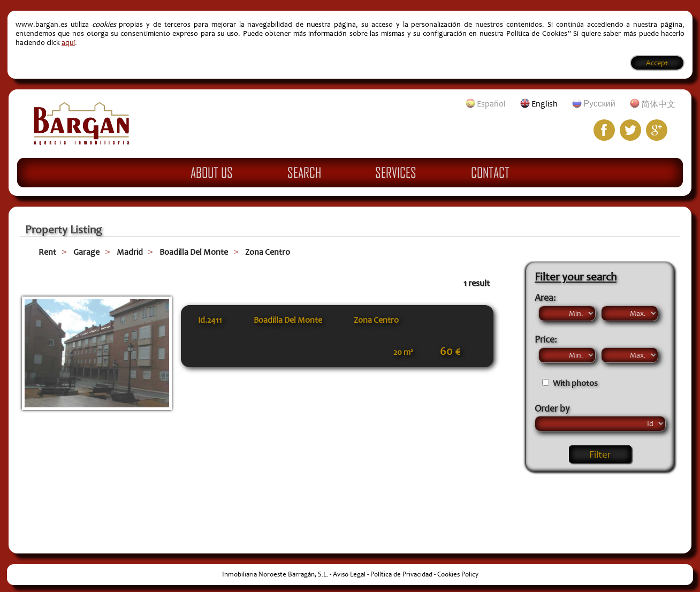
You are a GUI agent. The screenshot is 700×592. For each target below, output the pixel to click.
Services (396, 172)
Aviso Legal (349, 574)
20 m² (403, 352)
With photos (575, 383)
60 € (450, 352)
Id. (210, 320)
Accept (657, 63)
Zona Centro (268, 252)
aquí (68, 43)
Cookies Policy (458, 574)
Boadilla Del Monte (194, 252)
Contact (490, 172)
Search (304, 172)
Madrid (130, 252)
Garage (86, 252)
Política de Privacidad (401, 574)
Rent (47, 252)
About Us (212, 172)
